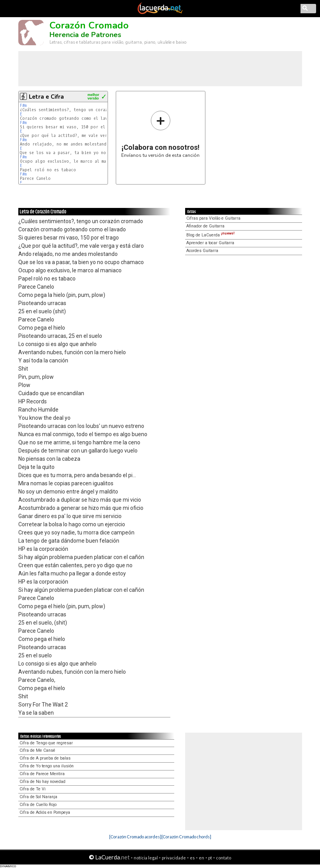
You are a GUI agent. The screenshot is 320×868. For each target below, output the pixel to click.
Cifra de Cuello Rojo (38, 805)
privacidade (174, 858)
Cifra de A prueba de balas (45, 758)
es (192, 858)
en (202, 858)
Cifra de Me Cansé (37, 750)
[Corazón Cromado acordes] (135, 837)
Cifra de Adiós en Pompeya (45, 812)
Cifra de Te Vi (33, 789)
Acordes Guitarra (202, 251)
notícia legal (146, 858)
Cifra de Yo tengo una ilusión (47, 766)
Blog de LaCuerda (210, 235)
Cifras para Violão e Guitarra (213, 218)
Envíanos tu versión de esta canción (160, 134)
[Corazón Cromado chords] (186, 837)
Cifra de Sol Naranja (38, 797)
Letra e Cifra (46, 97)
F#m (23, 106)
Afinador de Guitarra (205, 226)
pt (210, 858)
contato (224, 858)
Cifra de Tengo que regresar (46, 743)
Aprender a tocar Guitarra (210, 243)
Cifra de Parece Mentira (42, 774)
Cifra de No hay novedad (42, 782)
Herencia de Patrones (85, 35)
